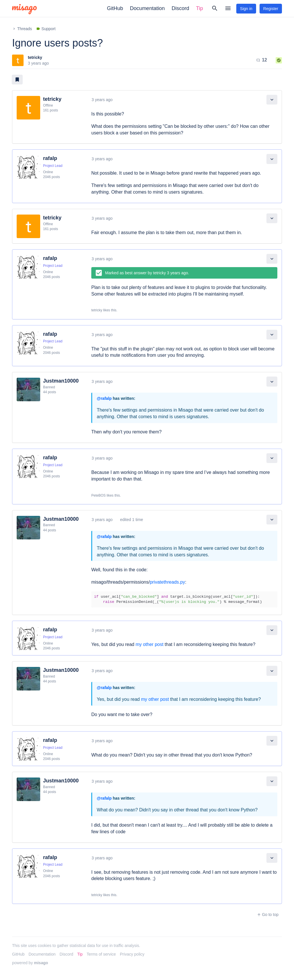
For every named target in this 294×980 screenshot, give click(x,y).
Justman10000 (61, 381)
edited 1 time (131, 520)
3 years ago (102, 100)
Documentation (147, 8)
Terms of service (101, 954)
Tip (200, 8)
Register (271, 9)
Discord (180, 8)
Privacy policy (132, 954)
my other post (149, 644)
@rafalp (104, 398)
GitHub (115, 8)
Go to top (268, 915)
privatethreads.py (168, 582)
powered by (30, 963)
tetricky (35, 57)
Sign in (246, 9)
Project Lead (53, 166)
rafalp (50, 158)
